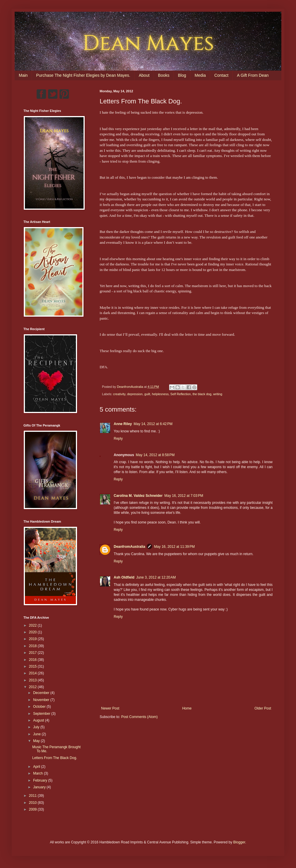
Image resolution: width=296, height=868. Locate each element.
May (37, 741)
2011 (33, 796)
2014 (33, 673)
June (37, 734)
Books (164, 75)
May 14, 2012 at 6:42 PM (153, 424)
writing (218, 394)
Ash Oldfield (124, 577)
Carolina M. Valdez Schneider (138, 496)
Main (23, 75)
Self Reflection (181, 394)
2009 (33, 809)
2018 (33, 646)
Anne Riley (123, 424)
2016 (33, 660)
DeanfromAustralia (129, 547)
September (42, 714)
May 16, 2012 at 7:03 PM (184, 496)
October (40, 707)
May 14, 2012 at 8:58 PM (155, 455)
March (39, 773)
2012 (33, 687)
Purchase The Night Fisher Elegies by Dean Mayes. (83, 75)
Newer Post (110, 708)
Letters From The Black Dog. (55, 758)
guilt (147, 394)
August (39, 720)
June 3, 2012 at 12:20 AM (156, 577)
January (40, 787)
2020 (33, 632)
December (42, 693)
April (37, 767)
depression (135, 394)
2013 (33, 680)
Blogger (239, 842)
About (144, 75)
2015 (33, 666)
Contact (221, 75)
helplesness (160, 394)
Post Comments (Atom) (139, 717)
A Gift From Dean (253, 75)
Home (187, 708)
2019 (33, 639)
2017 (33, 653)
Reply (118, 439)
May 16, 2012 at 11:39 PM (174, 547)
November (42, 700)
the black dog (202, 394)
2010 (33, 803)
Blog (182, 75)
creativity (119, 394)
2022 (33, 625)
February (41, 780)
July (37, 727)
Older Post (263, 708)
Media (200, 75)
